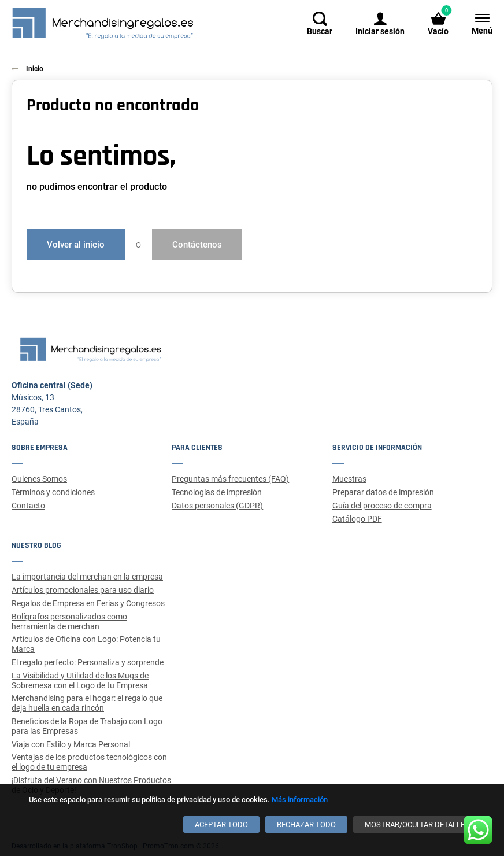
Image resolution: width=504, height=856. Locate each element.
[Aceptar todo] (221, 824)
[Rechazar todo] (306, 824)
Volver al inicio (76, 245)
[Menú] (476, 23)
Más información (300, 800)
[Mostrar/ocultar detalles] (417, 824)
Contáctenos (197, 245)
